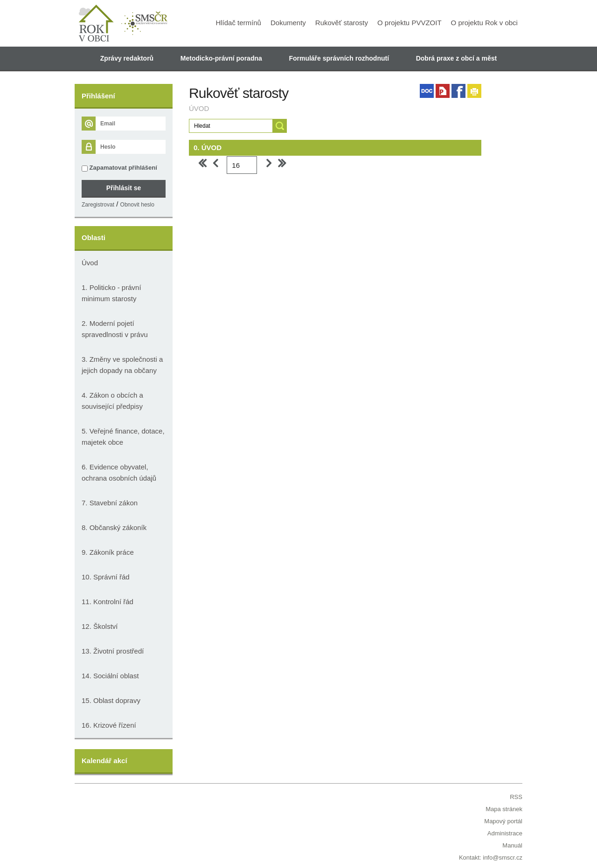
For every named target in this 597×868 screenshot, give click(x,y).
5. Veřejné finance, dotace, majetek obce (123, 437)
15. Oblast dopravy (111, 700)
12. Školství (100, 626)
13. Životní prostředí (113, 651)
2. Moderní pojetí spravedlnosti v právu (115, 329)
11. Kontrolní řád (108, 602)
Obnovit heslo (137, 205)
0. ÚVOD (208, 148)
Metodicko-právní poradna (221, 58)
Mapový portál (503, 821)
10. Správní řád (106, 577)
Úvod (90, 263)
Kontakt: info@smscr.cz (491, 858)
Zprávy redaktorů (127, 58)
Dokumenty (288, 23)
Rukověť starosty (342, 23)
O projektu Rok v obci (484, 23)
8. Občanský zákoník (114, 527)
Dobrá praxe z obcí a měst (457, 58)
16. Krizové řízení (109, 725)
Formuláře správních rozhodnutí (339, 58)
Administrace (505, 833)
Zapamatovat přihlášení (119, 168)
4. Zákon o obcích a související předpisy (112, 401)
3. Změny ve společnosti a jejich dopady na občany (122, 365)
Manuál (512, 845)
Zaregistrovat (98, 205)
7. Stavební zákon (110, 503)
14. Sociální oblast (110, 676)
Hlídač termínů (238, 23)
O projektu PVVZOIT (410, 23)
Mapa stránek (504, 809)
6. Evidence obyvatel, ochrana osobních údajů (119, 472)
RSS (516, 797)
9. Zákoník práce (108, 552)
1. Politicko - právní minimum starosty (111, 293)
